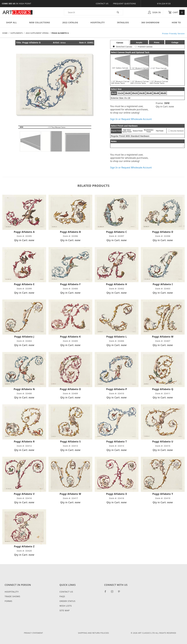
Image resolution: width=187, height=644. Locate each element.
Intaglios (123, 22)
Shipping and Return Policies (93, 633)
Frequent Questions (125, 4)
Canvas (120, 43)
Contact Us (102, 4)
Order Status (67, 601)
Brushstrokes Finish (149, 131)
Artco (63, 43)
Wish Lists (66, 606)
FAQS (62, 596)
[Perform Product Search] (118, 12)
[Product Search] (88, 12)
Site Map (65, 610)
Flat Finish (160, 131)
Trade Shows (12, 596)
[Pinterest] (120, 593)
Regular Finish (116, 131)
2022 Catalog (70, 22)
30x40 (149, 93)
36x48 (156, 93)
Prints (157, 42)
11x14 (120, 93)
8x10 (114, 93)
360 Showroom (150, 22)
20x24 (135, 93)
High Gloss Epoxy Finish (127, 131)
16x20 (128, 93)
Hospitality (98, 22)
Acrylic (139, 42)
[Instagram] (113, 593)
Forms (8, 601)
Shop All (11, 22)
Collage (175, 42)
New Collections (40, 22)
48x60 (163, 93)
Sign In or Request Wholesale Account (131, 119)
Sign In (154, 12)
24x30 (142, 93)
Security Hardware (177, 131)
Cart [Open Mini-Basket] (176, 12)
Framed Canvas (145, 47)
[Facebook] (107, 593)
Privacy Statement (33, 633)
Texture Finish (138, 131)
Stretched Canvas (124, 47)
